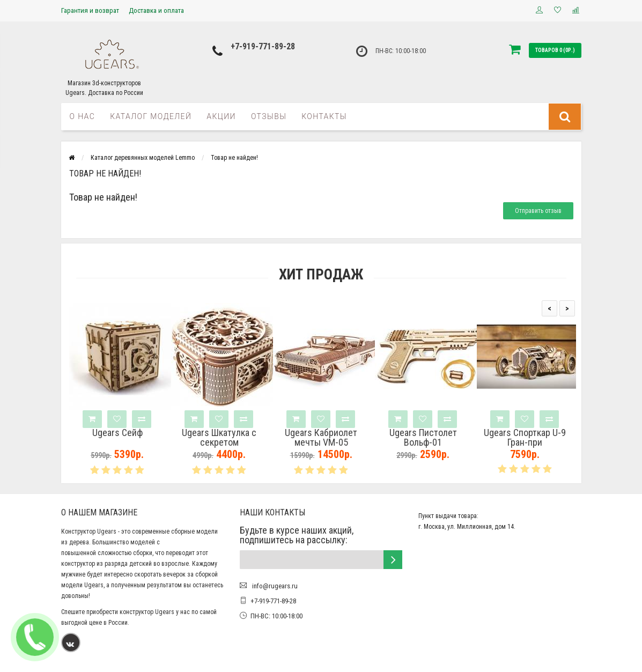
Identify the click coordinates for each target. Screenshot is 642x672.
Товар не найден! (234, 158)
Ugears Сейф (117, 433)
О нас (83, 116)
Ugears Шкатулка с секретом (219, 438)
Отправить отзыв (538, 211)
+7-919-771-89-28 (263, 46)
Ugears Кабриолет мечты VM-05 (321, 438)
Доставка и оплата (156, 10)
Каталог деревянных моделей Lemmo (143, 158)
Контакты (324, 116)
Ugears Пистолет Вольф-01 (423, 438)
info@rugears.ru (274, 586)
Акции (221, 116)
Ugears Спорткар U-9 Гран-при (525, 438)
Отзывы (269, 116)
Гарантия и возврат (90, 10)
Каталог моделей (151, 116)
